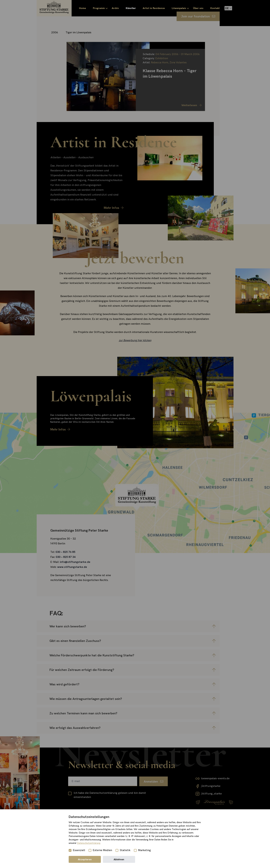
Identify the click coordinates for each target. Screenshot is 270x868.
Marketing (144, 850)
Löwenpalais (179, 8)
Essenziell (79, 850)
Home (83, 8)
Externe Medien (102, 850)
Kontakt (215, 8)
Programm (99, 8)
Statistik (125, 850)
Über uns (198, 8)
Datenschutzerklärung (89, 843)
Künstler (131, 8)
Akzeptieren (85, 859)
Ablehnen (119, 859)
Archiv (115, 8)
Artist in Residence (154, 8)
